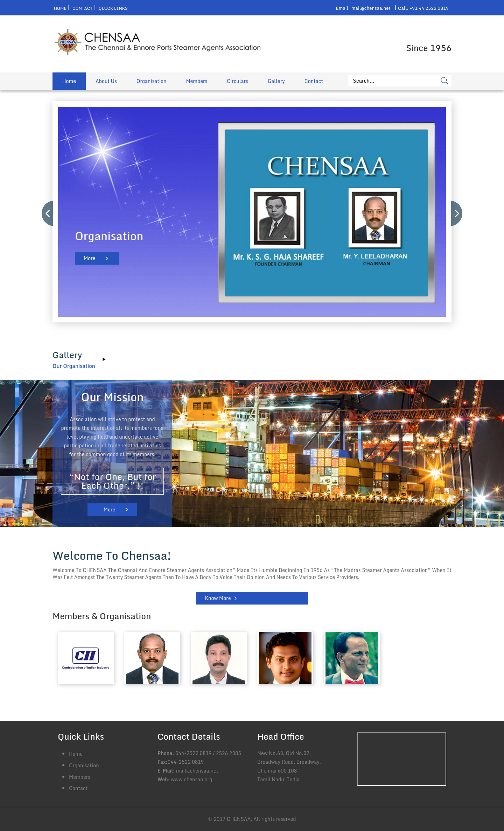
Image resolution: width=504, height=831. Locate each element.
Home (60, 8)
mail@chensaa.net (371, 8)
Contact (82, 8)
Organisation (152, 81)
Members (197, 81)
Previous (47, 214)
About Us (106, 81)
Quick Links (113, 8)
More (89, 258)
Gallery (276, 81)
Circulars (237, 81)
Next (457, 214)
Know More (218, 598)
